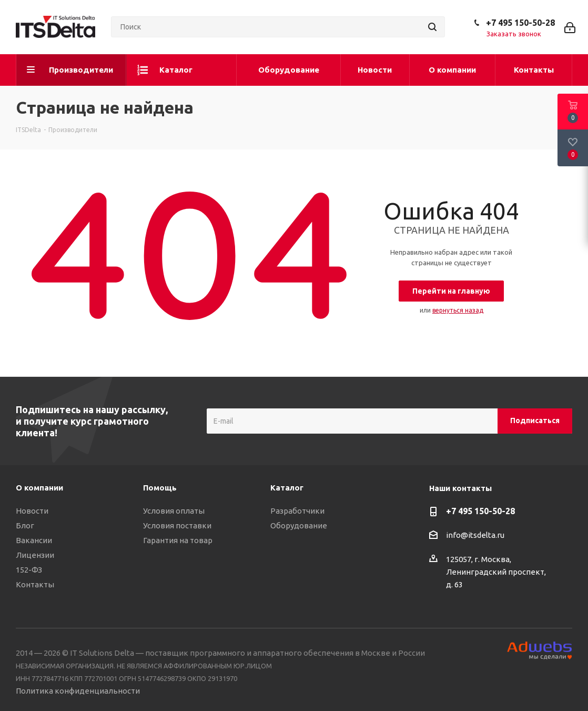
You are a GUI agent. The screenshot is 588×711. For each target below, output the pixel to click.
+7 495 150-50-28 (520, 23)
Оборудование (299, 525)
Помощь (160, 488)
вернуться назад (458, 310)
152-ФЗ (29, 570)
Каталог (287, 488)
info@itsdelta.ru (475, 535)
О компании (39, 488)
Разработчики (297, 511)
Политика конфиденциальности (78, 691)
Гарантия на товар (178, 540)
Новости (32, 511)
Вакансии (34, 540)
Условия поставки (177, 525)
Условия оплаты (174, 511)
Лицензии (35, 555)
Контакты (35, 584)
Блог (25, 525)
